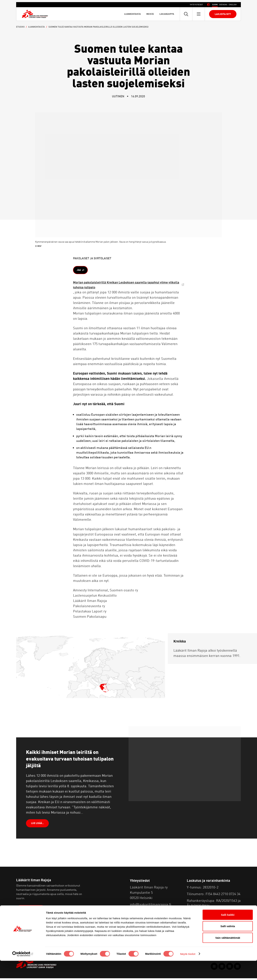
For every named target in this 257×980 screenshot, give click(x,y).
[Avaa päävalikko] (199, 14)
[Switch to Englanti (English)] (233, 5)
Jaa (79, 270)
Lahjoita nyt (223, 14)
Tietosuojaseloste (144, 919)
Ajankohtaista (133, 14)
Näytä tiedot (188, 973)
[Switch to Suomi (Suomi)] (215, 5)
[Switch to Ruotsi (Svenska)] (223, 5)
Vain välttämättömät (228, 957)
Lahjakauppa (167, 14)
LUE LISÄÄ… (38, 825)
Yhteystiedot (196, 5)
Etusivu (20, 27)
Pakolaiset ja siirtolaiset (92, 258)
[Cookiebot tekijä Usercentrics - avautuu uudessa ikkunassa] (23, 973)
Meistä (150, 14)
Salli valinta (228, 945)
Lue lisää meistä (32, 912)
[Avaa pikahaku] (186, 14)
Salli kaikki (228, 934)
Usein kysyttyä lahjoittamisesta (212, 914)
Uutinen (118, 96)
